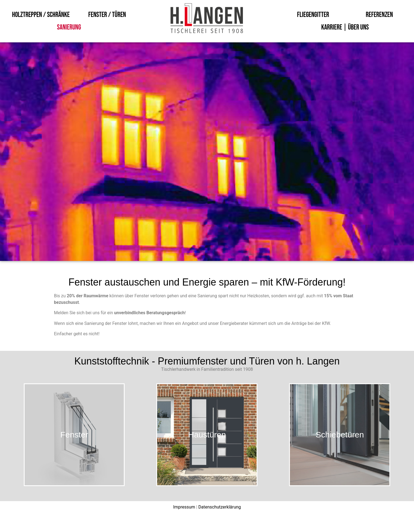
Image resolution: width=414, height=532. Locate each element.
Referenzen (379, 15)
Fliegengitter (313, 15)
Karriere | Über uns (345, 27)
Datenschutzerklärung (220, 507)
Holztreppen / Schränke (41, 15)
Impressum (184, 507)
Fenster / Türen (107, 15)
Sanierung (69, 27)
